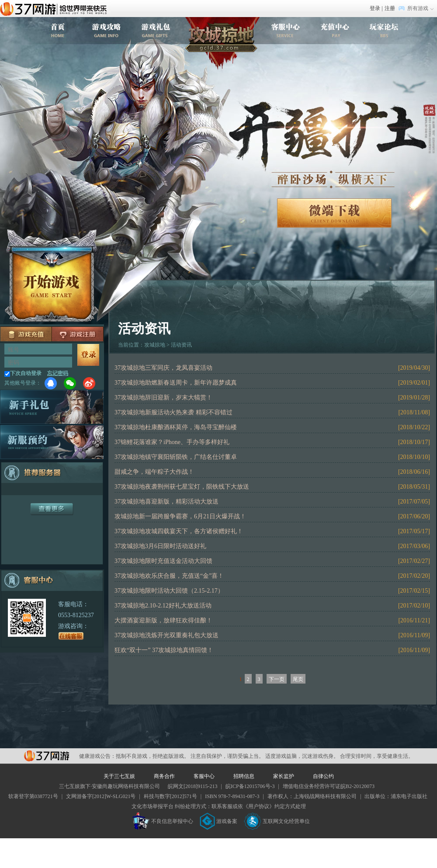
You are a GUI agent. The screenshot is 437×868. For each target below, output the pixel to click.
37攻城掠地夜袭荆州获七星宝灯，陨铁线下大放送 (182, 487)
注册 (390, 8)
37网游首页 (55, 8)
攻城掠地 (222, 43)
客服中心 (204, 776)
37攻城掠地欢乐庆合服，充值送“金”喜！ (169, 576)
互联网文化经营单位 (277, 821)
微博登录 (89, 383)
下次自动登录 (26, 373)
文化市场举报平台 (153, 806)
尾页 (298, 679)
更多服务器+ (52, 509)
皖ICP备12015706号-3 (250, 786)
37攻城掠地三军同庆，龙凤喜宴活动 (163, 368)
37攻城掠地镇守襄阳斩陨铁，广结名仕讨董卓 (176, 457)
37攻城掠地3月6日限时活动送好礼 (160, 546)
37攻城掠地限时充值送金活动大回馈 (163, 561)
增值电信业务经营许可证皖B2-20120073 (329, 786)
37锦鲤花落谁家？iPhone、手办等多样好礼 (172, 442)
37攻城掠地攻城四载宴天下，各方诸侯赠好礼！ (179, 531)
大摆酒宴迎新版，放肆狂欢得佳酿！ (163, 620)
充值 (26, 334)
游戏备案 (218, 821)
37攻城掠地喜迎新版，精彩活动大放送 (166, 502)
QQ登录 (51, 383)
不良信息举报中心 (163, 821)
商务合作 (164, 776)
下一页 (277, 679)
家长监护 (284, 776)
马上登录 (88, 355)
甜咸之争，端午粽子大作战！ (154, 472)
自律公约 (323, 776)
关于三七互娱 (119, 776)
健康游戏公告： (97, 756)
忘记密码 (58, 373)
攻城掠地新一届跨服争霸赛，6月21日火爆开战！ (180, 516)
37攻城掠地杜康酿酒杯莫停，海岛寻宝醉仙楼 (176, 427)
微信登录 (70, 383)
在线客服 (71, 636)
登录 (375, 8)
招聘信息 (244, 776)
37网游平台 (47, 756)
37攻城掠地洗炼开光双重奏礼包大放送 (166, 635)
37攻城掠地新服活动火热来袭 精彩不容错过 (173, 412)
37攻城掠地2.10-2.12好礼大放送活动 (163, 606)
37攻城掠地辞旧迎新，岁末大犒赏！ (163, 398)
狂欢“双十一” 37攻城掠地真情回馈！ (164, 650)
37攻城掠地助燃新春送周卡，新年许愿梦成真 (176, 383)
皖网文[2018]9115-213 (193, 786)
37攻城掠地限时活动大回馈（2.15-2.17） (169, 591)
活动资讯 (181, 345)
